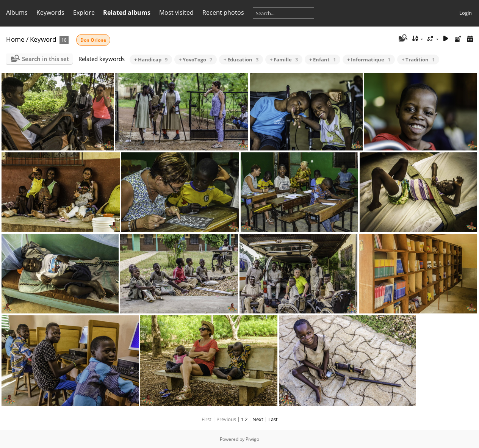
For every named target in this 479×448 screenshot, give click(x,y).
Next (258, 419)
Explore (84, 13)
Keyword (43, 39)
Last (273, 419)
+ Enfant (322, 60)
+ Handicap (151, 60)
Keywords (50, 13)
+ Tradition (418, 60)
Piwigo (252, 439)
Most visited (176, 13)
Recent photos (223, 13)
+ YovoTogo (196, 60)
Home (15, 39)
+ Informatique (369, 60)
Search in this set (45, 59)
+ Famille (284, 60)
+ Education (241, 60)
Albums (17, 13)
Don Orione (93, 40)
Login (466, 13)
